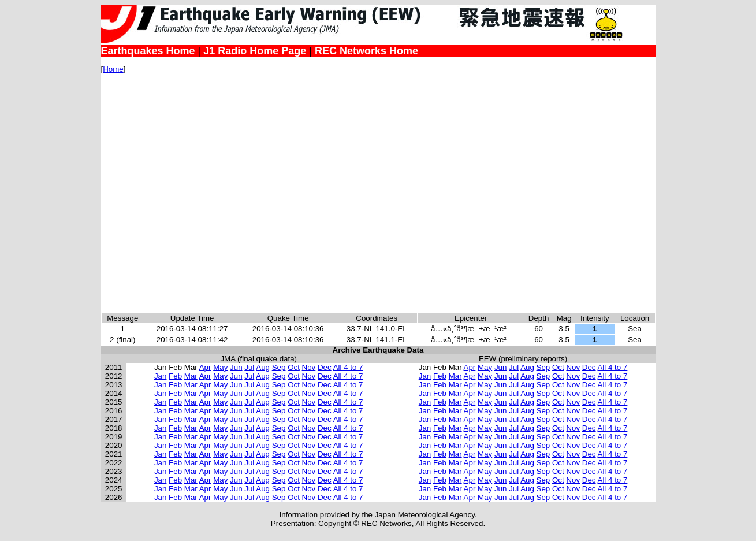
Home (113, 69)
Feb (175, 376)
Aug (263, 367)
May (220, 367)
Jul (249, 367)
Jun (236, 367)
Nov (309, 367)
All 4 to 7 (348, 367)
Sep (279, 367)
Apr (205, 367)
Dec (325, 367)
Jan (161, 376)
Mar (191, 376)
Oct (294, 367)
